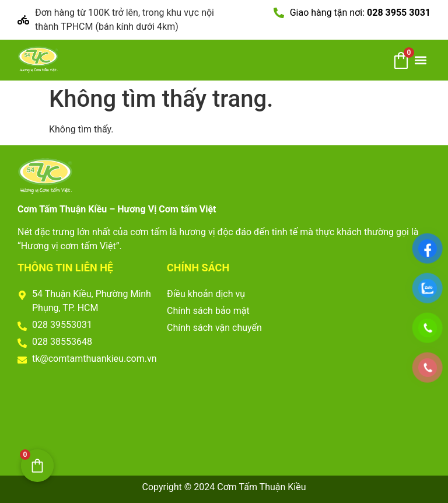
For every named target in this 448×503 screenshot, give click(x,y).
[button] (421, 60)
